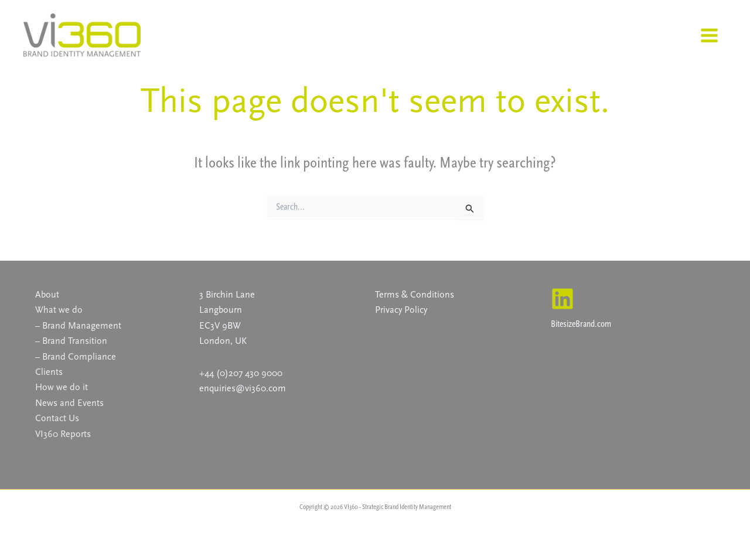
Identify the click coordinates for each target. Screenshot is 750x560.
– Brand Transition (71, 341)
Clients (49, 372)
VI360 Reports (63, 434)
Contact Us (57, 418)
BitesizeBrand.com (581, 324)
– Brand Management (78, 325)
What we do (59, 310)
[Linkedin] (562, 299)
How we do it (62, 387)
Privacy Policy (401, 310)
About (47, 294)
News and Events (69, 403)
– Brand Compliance (76, 356)
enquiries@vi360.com (243, 388)
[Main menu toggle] (709, 35)
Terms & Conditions (415, 294)
